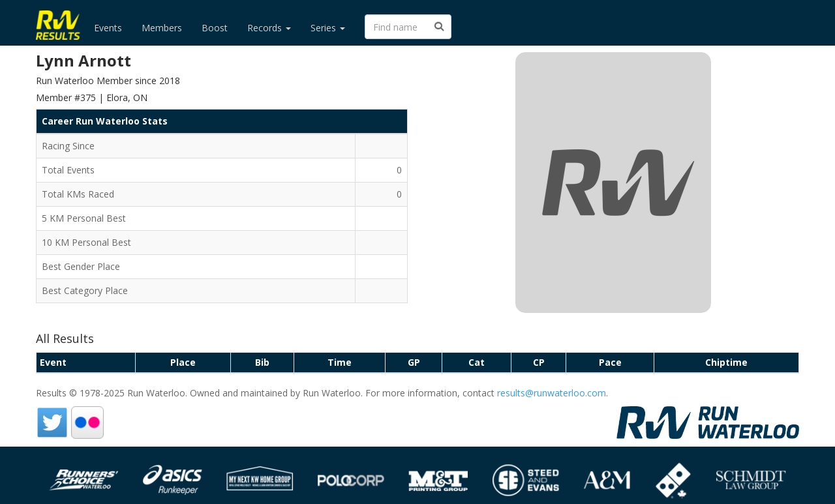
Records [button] (269, 28)
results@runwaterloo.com (552, 393)
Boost (215, 28)
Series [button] (328, 28)
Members (162, 28)
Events (108, 28)
